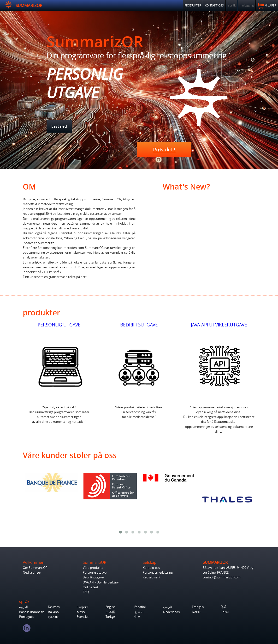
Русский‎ (53, 617)
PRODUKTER (193, 5)
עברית (81, 612)
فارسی (168, 607)
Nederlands (171, 612)
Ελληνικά (83, 607)
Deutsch (54, 607)
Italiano (53, 612)
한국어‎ (139, 612)
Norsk (196, 612)
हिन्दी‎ (224, 607)
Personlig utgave (95, 573)
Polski (225, 612)
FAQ (86, 592)
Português (27, 617)
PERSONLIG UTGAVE (59, 325)
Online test (91, 587)
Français (198, 607)
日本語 (110, 612)
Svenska (83, 617)
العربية (24, 607)
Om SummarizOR (35, 568)
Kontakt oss (151, 568)
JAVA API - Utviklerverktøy (101, 582)
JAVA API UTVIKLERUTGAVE (219, 325)
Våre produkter (94, 568)
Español (140, 607)
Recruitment (152, 577)
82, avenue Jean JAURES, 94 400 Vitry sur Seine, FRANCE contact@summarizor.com (228, 573)
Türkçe (110, 617)
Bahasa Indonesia (32, 612)
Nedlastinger (32, 573)
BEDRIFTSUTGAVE (139, 325)
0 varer (267, 6)
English (111, 607)
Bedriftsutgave (93, 577)
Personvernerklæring (158, 573)
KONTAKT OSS (214, 5)
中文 (137, 617)
